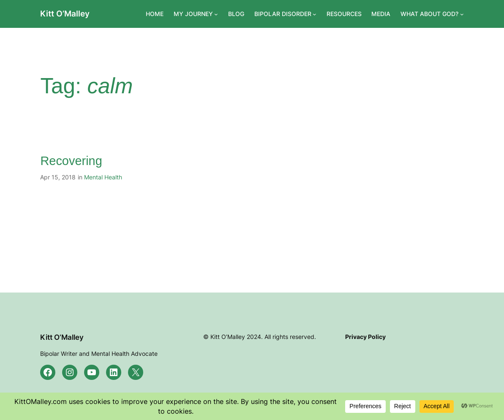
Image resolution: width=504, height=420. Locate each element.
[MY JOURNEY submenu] (216, 14)
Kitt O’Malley (65, 14)
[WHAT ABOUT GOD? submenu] (462, 14)
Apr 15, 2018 (58, 177)
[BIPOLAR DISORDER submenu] (315, 14)
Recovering (71, 161)
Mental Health (103, 177)
